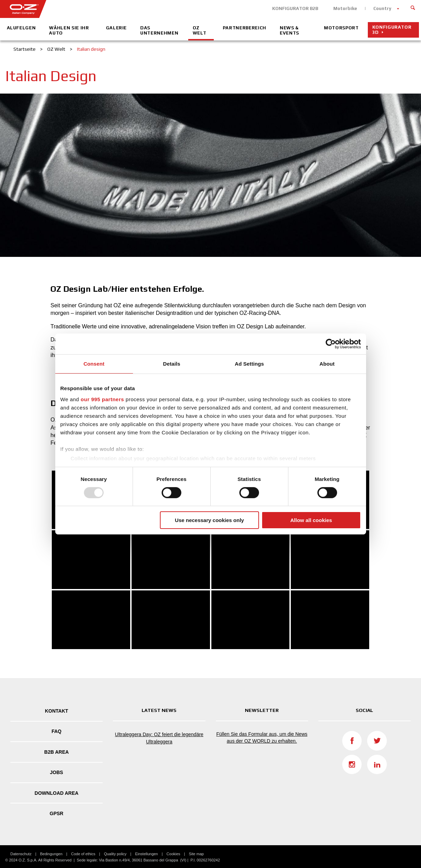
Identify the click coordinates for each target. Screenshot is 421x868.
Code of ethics (83, 854)
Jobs (57, 772)
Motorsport (341, 28)
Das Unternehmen (159, 30)
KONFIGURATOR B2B (295, 8)
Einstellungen (146, 854)
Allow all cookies (311, 520)
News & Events (289, 30)
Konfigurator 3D (392, 30)
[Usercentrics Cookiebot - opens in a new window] (331, 344)
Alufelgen (21, 28)
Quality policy (115, 854)
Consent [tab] (94, 364)
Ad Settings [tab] (249, 364)
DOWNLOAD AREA (56, 793)
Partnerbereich (245, 28)
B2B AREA (56, 752)
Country (382, 8)
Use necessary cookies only (209, 520)
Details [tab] (172, 364)
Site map (196, 854)
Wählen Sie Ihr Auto (69, 30)
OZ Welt (200, 30)
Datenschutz (21, 854)
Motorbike (345, 8)
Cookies (173, 854)
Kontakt (56, 711)
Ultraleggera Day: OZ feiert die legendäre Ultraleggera (159, 738)
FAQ (56, 731)
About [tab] (327, 364)
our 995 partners (103, 399)
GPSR (57, 813)
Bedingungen (51, 854)
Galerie (117, 28)
